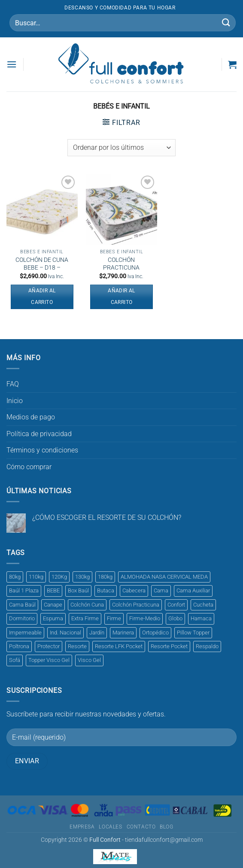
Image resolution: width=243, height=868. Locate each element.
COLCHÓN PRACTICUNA (121, 264)
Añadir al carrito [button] (42, 297)
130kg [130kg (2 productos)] (82, 577)
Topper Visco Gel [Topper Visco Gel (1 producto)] (49, 660)
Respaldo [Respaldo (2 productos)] (207, 646)
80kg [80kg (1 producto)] (15, 577)
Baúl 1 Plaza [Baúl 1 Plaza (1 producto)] (24, 590)
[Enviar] (226, 23)
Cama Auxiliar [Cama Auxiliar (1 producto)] (193, 590)
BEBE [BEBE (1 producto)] (53, 590)
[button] (12, 64)
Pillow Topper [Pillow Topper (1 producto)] (193, 633)
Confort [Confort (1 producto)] (176, 605)
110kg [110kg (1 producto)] (36, 577)
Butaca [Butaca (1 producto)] (106, 590)
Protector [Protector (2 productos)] (49, 646)
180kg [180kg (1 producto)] (105, 577)
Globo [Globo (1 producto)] (175, 618)
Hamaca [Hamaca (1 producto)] (201, 618)
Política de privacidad (39, 434)
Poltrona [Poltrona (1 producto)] (19, 646)
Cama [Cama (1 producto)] (161, 590)
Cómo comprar (29, 467)
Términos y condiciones (42, 450)
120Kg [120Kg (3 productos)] (59, 577)
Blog (166, 827)
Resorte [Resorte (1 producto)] (77, 646)
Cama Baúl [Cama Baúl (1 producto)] (22, 605)
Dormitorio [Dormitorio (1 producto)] (22, 618)
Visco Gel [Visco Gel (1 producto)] (89, 660)
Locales (110, 827)
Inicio (15, 401)
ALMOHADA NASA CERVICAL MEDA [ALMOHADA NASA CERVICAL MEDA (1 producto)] (164, 577)
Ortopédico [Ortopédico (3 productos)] (155, 633)
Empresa (82, 827)
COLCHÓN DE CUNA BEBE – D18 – (42, 264)
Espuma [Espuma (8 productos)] (53, 618)
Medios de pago (31, 417)
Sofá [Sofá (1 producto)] (15, 660)
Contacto (141, 827)
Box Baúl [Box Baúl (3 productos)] (78, 590)
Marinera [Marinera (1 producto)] (123, 633)
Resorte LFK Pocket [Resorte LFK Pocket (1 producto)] (119, 646)
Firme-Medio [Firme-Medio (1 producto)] (145, 618)
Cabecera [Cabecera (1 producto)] (134, 590)
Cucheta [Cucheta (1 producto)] (203, 605)
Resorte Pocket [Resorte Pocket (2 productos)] (169, 646)
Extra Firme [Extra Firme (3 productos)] (85, 618)
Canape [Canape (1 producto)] (53, 605)
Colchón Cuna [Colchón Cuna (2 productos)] (87, 605)
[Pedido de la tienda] (121, 148)
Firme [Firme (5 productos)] (114, 618)
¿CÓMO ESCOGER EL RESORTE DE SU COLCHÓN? (107, 517)
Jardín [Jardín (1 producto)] (97, 633)
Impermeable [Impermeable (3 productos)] (25, 633)
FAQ (13, 384)
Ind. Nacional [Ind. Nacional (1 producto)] (65, 633)
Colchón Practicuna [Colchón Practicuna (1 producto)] (136, 605)
